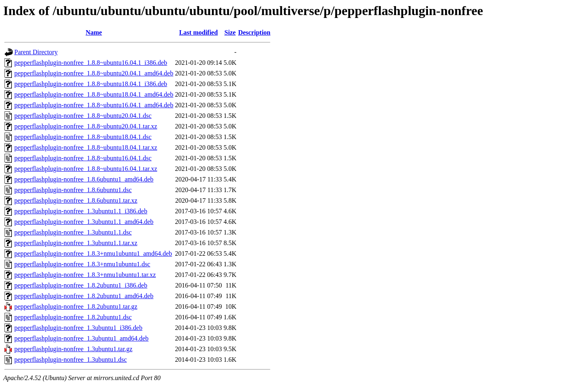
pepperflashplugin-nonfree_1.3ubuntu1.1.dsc (73, 232)
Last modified (199, 32)
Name (94, 32)
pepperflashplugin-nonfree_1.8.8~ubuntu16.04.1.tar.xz (86, 169)
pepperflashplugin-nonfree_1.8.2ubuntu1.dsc (73, 317)
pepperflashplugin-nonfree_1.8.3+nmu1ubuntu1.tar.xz (85, 275)
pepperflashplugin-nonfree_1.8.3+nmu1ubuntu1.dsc (82, 264)
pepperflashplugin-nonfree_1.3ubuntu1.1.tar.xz (76, 243)
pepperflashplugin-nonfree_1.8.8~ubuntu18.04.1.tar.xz (86, 147)
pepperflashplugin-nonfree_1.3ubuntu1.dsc (70, 360)
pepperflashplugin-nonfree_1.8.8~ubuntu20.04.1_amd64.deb (94, 73)
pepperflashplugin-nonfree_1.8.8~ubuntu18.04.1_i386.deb (91, 84)
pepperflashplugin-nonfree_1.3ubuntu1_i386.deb (78, 328)
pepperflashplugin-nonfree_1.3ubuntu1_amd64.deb (81, 338)
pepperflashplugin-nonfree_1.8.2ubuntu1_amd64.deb (84, 296)
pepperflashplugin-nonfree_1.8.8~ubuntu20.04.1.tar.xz (86, 126)
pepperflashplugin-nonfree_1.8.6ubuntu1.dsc (73, 190)
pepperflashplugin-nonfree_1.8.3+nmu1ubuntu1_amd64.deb (93, 253)
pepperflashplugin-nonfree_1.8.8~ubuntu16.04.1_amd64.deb (94, 105)
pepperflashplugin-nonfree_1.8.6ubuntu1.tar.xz (76, 200)
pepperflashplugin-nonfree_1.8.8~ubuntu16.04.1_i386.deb (91, 63)
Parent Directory (36, 52)
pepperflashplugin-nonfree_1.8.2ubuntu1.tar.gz (76, 306)
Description (254, 32)
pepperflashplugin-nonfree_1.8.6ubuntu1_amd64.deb (84, 179)
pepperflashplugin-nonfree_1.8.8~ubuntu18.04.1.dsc (83, 137)
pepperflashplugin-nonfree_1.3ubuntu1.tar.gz (73, 349)
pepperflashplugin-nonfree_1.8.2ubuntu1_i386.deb (81, 285)
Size (230, 32)
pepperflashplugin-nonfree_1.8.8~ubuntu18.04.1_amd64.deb (94, 94)
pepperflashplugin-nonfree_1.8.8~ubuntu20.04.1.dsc (83, 116)
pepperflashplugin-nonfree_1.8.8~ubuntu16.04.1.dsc (83, 158)
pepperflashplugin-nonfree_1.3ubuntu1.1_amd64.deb (84, 222)
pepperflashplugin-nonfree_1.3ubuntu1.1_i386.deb (81, 211)
